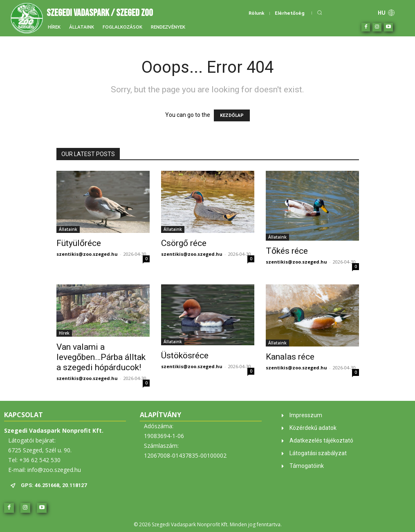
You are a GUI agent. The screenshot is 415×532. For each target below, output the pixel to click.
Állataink (68, 229)
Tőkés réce (287, 251)
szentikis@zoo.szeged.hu (87, 254)
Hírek (64, 333)
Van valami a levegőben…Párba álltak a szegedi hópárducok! (101, 357)
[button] (320, 13)
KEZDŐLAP (232, 115)
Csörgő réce (184, 243)
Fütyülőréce (79, 243)
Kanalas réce (290, 357)
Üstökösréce (185, 355)
